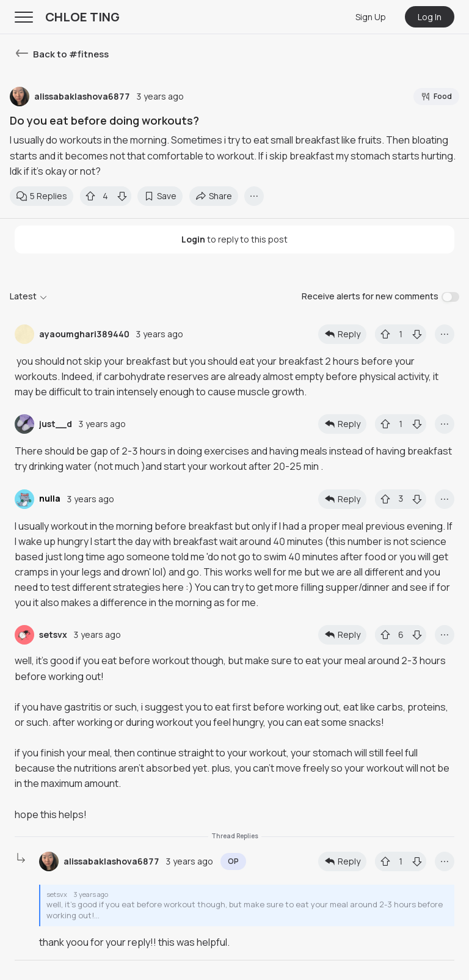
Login (193, 239)
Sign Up (371, 17)
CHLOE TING (82, 17)
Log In (430, 17)
